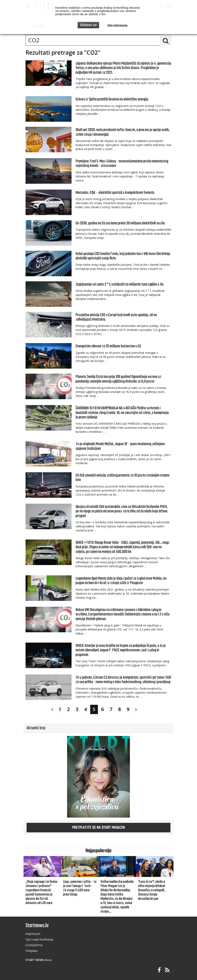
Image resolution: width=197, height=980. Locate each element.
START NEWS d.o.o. (39, 960)
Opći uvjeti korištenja (39, 939)
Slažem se (88, 25)
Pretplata (32, 951)
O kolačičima (34, 945)
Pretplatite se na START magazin (99, 828)
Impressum (33, 934)
